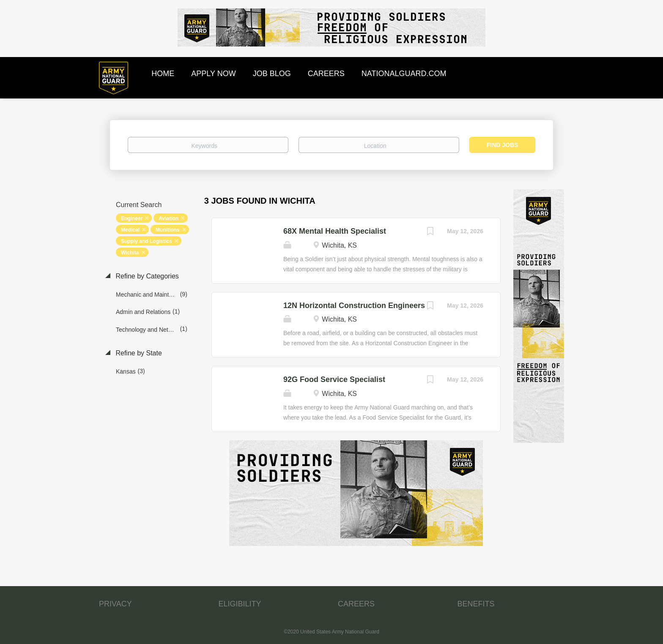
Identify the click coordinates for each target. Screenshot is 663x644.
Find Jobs (503, 145)
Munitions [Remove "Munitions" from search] (168, 230)
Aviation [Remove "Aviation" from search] (168, 218)
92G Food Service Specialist (334, 379)
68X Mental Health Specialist (335, 231)
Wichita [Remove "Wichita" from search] (130, 253)
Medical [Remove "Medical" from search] (130, 230)
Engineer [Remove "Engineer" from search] (132, 218)
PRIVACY (115, 604)
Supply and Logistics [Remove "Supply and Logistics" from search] (147, 241)
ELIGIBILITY (240, 604)
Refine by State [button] (138, 353)
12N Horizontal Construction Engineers (354, 306)
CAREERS (356, 604)
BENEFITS (476, 604)
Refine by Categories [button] (146, 276)
